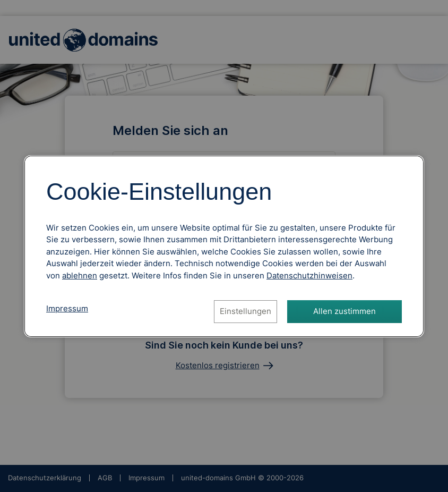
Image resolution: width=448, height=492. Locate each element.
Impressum (67, 308)
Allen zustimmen (344, 311)
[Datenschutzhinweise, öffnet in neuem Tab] (309, 275)
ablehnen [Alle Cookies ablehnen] (80, 275)
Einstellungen (245, 311)
